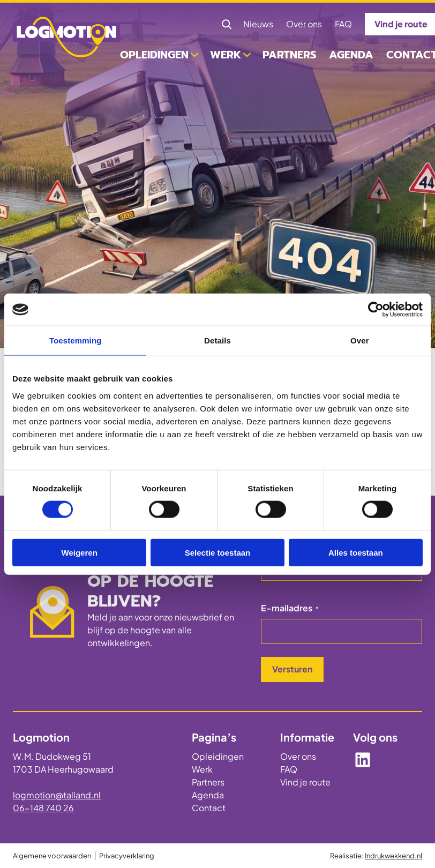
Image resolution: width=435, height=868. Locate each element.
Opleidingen (218, 756)
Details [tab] (217, 341)
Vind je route (305, 782)
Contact (209, 808)
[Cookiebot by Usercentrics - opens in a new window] (376, 310)
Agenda (208, 795)
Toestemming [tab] (76, 341)
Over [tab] (360, 341)
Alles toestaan (356, 552)
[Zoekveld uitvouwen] (227, 24)
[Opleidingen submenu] (194, 54)
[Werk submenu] (247, 54)
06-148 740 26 (43, 808)
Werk (202, 769)
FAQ (289, 769)
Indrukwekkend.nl (393, 856)
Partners (208, 782)
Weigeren (80, 552)
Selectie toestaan (218, 552)
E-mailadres (290, 608)
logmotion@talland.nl (57, 795)
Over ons (298, 756)
